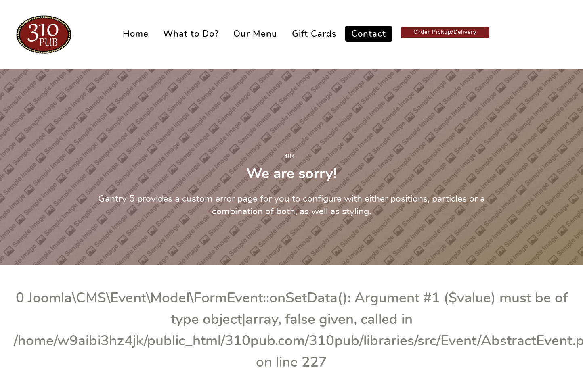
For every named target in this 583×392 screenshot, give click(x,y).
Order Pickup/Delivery (445, 32)
